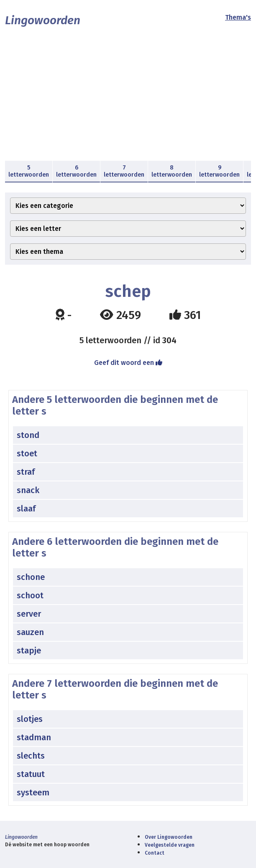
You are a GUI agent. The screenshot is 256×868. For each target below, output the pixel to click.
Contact (155, 853)
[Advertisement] (128, 98)
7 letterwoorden (124, 171)
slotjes (30, 719)
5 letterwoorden (29, 171)
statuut (31, 774)
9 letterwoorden (219, 171)
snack (28, 490)
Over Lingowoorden (169, 837)
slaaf (26, 509)
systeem (33, 792)
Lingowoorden (43, 20)
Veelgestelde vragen (170, 845)
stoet (27, 453)
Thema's (238, 17)
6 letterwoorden (76, 171)
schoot (30, 595)
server (29, 614)
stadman (34, 737)
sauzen (30, 632)
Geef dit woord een (128, 363)
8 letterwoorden (172, 171)
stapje (29, 650)
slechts (31, 756)
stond (28, 435)
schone (31, 577)
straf (26, 472)
